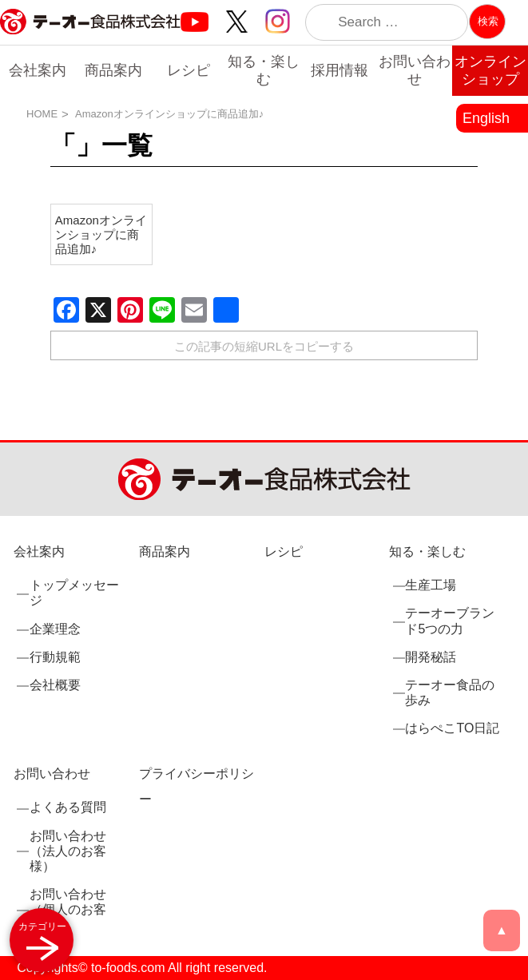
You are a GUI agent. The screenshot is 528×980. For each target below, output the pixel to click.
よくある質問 (68, 807)
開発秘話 (431, 657)
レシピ (189, 70)
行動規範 (55, 657)
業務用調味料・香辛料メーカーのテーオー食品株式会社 (90, 39)
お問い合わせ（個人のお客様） (68, 909)
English (486, 118)
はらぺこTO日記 (452, 728)
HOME (42, 114)
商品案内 (113, 70)
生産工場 (431, 585)
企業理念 (55, 629)
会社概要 (55, 685)
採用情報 (339, 70)
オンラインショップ (490, 70)
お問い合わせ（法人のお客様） (68, 851)
